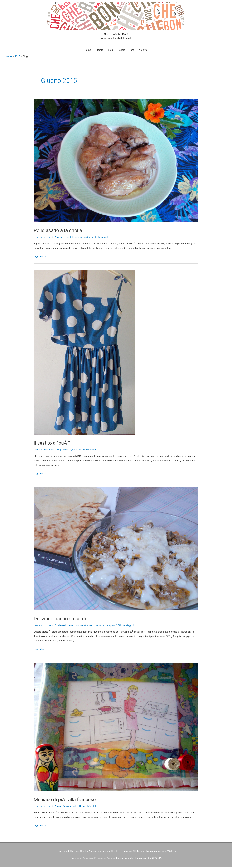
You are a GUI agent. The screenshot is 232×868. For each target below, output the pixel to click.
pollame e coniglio (68, 238)
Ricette (99, 51)
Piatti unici (104, 626)
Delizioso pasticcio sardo (70, 619)
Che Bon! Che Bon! (116, 34)
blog (61, 451)
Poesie (121, 51)
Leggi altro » (40, 257)
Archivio (143, 51)
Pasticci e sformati (88, 626)
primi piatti (117, 626)
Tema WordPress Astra (94, 859)
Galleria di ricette (68, 626)
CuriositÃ (69, 451)
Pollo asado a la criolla (66, 231)
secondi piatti (86, 238)
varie (78, 451)
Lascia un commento (45, 238)
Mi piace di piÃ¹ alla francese (75, 800)
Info (132, 51)
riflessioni (69, 807)
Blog (111, 51)
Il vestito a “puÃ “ (58, 444)
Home (88, 51)
